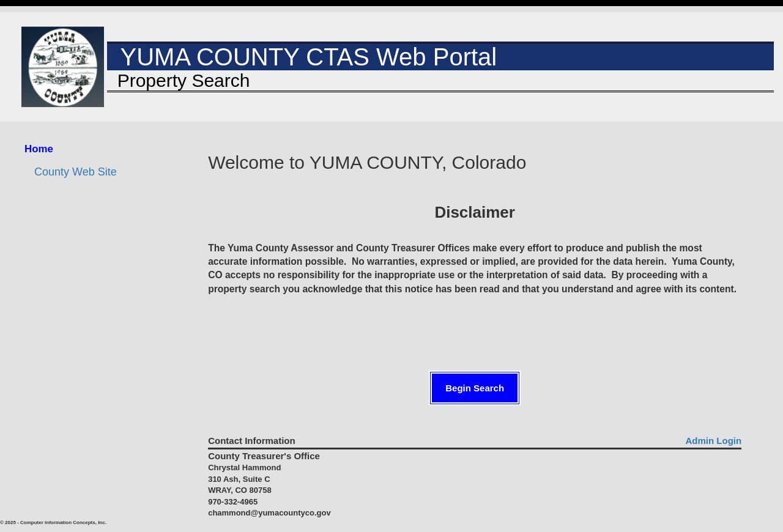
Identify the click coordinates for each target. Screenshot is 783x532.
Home (39, 149)
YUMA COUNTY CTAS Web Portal (302, 57)
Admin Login (714, 441)
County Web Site (76, 172)
